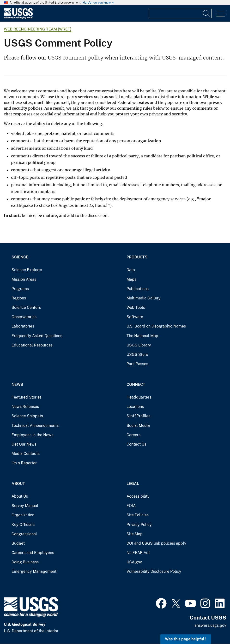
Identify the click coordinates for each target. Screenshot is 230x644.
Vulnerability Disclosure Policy (154, 571)
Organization (23, 515)
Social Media (138, 426)
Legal (133, 484)
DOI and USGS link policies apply (156, 543)
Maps (131, 279)
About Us (20, 496)
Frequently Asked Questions (37, 336)
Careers (133, 435)
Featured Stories (27, 397)
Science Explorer (27, 270)
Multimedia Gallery (144, 298)
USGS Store (137, 355)
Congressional (24, 534)
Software (135, 317)
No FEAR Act (138, 553)
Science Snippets (27, 416)
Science (20, 257)
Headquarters (139, 397)
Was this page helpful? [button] (186, 639)
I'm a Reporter (24, 463)
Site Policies (138, 515)
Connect (136, 385)
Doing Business (25, 562)
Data (131, 270)
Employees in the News (32, 435)
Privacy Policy (139, 525)
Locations (135, 407)
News (17, 385)
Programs (20, 289)
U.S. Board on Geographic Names (156, 326)
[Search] (207, 13)
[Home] (18, 18)
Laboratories (23, 326)
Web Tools (136, 307)
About (18, 484)
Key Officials (23, 525)
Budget (18, 543)
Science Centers (26, 307)
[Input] (180, 13)
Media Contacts (26, 454)
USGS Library (139, 345)
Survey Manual (25, 506)
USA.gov (134, 562)
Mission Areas (24, 279)
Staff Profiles (138, 416)
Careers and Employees (33, 553)
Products (137, 257)
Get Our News (24, 444)
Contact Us (136, 444)
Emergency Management (34, 571)
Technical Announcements (35, 426)
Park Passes (137, 364)
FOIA (131, 506)
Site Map (135, 534)
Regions (19, 298)
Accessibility (138, 496)
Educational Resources (32, 345)
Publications (138, 289)
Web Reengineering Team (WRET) (38, 29)
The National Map (142, 336)
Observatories (24, 317)
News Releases (25, 407)
